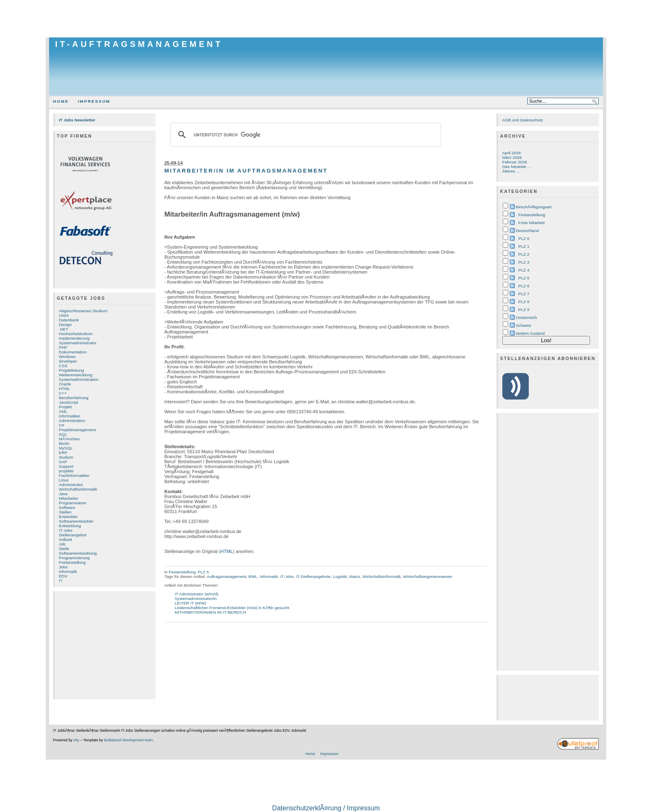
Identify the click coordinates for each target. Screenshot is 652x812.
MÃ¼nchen (69, 439)
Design (65, 325)
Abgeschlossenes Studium (83, 311)
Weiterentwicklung (76, 375)
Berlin (64, 443)
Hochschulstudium (76, 334)
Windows (67, 357)
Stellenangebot (73, 535)
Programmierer (73, 503)
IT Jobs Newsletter (77, 120)
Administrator (71, 485)
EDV (63, 576)
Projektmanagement (78, 430)
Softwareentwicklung (78, 553)
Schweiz (524, 325)
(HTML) (226, 551)
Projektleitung (72, 370)
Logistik (340, 576)
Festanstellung (73, 562)
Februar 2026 (515, 162)
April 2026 (512, 153)
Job (62, 544)
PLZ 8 (524, 302)
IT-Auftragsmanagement (139, 44)
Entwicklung (70, 526)
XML (63, 411)
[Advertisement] (326, 19)
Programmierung (74, 558)
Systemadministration (79, 379)
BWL (253, 576)
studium (66, 457)
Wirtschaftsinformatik (78, 489)
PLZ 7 (524, 294)
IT (61, 581)
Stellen (65, 512)
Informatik (68, 571)
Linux (64, 480)
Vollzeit (65, 539)
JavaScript (69, 402)
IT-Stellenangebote (313, 576)
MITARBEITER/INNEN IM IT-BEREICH (210, 612)
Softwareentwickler (76, 521)
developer (68, 361)
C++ (63, 393)
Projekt (65, 407)
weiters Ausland (531, 333)
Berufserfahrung (74, 398)
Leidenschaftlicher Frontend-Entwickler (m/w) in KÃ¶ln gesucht (232, 608)
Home (61, 101)
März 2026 (512, 157)
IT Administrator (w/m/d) (196, 594)
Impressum (94, 101)
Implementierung (74, 338)
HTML (65, 389)
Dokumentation (73, 352)
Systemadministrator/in (196, 599)
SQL (63, 434)
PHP (63, 347)
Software (67, 507)
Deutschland (527, 231)
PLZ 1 (524, 246)
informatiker (70, 416)
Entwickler (68, 517)
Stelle (64, 549)
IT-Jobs (66, 530)
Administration (72, 421)
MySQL (66, 448)
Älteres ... (511, 171)
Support (66, 466)
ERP (63, 453)
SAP (63, 462)
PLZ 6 (524, 286)
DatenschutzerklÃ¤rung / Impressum (326, 808)
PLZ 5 (203, 572)
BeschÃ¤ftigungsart (534, 207)
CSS (63, 366)
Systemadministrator (78, 343)
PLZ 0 (524, 238)
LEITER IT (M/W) (190, 603)
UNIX (64, 315)
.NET (64, 329)
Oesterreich (527, 317)
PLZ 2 (524, 254)
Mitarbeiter (69, 498)
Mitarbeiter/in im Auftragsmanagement (246, 171)
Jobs (63, 567)
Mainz (355, 576)
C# (62, 425)
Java (63, 494)
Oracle (65, 384)
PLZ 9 (524, 310)
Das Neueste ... (516, 167)
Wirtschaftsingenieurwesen (428, 576)
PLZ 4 (524, 270)
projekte (66, 471)
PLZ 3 (524, 262)
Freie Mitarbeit (532, 223)
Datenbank (69, 320)
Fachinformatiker (74, 475)
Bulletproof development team (128, 740)
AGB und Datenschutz (523, 120)
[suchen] (304, 135)
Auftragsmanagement (226, 576)
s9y (77, 740)
